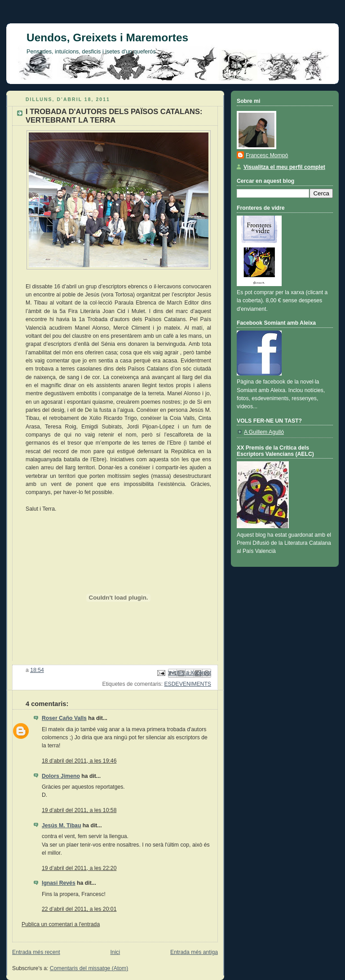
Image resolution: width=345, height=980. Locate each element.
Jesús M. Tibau (61, 825)
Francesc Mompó (267, 155)
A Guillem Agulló (264, 432)
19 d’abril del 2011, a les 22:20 (79, 868)
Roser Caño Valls (64, 718)
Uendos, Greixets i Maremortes (107, 38)
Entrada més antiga (194, 952)
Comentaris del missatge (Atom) (89, 968)
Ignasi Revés (59, 883)
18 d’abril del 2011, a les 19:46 (79, 761)
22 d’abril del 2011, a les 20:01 (79, 909)
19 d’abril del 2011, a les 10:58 (79, 810)
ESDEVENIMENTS (188, 684)
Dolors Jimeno (61, 776)
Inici (115, 952)
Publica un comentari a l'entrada (61, 924)
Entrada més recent (36, 952)
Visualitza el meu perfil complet (284, 167)
